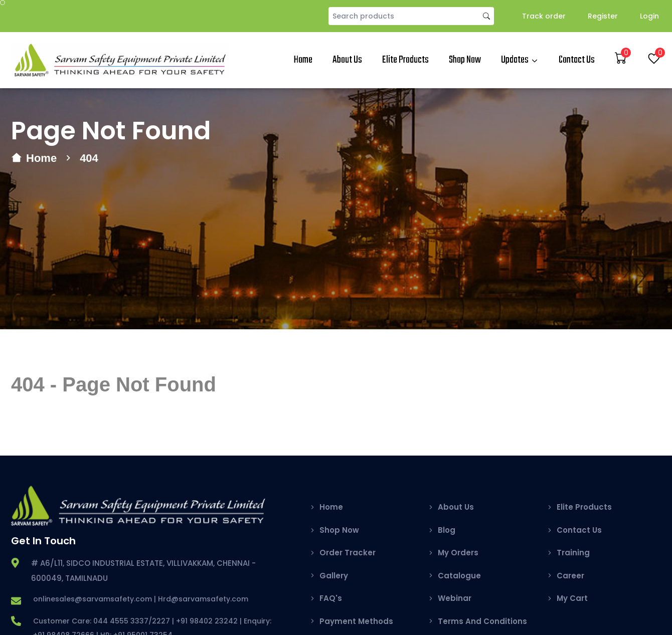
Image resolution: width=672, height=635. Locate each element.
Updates (515, 60)
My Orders (458, 553)
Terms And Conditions (482, 621)
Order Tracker (348, 553)
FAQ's (331, 598)
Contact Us (577, 60)
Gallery (334, 576)
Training (573, 553)
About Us (347, 60)
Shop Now (465, 60)
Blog (447, 530)
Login (649, 16)
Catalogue (459, 576)
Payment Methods (356, 621)
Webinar (455, 598)
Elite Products (405, 60)
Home (303, 60)
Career (570, 576)
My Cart (572, 598)
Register (603, 16)
